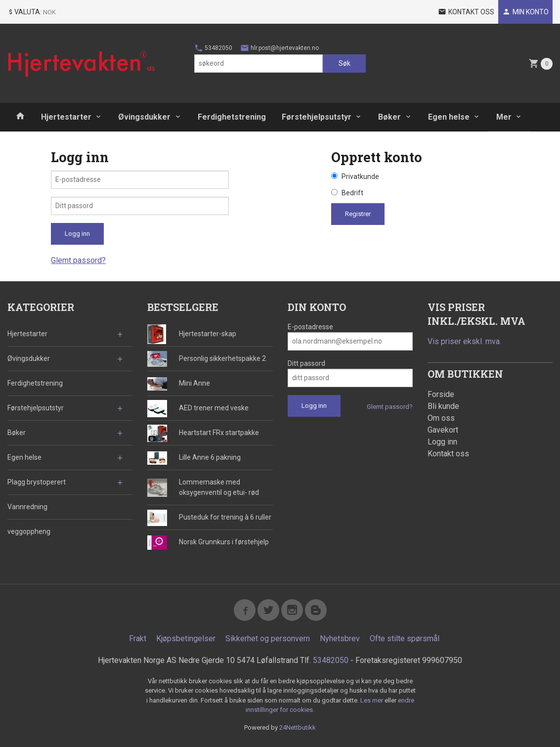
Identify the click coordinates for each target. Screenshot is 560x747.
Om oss (441, 418)
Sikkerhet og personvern (268, 638)
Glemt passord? (78, 260)
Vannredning (27, 507)
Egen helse (449, 117)
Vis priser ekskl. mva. (464, 341)
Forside (441, 394)
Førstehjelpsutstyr (317, 117)
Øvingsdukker (144, 117)
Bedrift (352, 193)
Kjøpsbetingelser (186, 638)
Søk (345, 63)
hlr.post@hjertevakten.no (280, 48)
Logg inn (442, 442)
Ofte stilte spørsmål (405, 638)
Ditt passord (306, 363)
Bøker (389, 117)
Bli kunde (443, 406)
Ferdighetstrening (232, 117)
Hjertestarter (66, 117)
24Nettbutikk (298, 727)
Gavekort (443, 430)
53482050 (213, 48)
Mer (504, 117)
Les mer (372, 700)
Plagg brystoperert (37, 482)
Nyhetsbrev (340, 638)
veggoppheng (29, 531)
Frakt (138, 638)
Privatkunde (360, 176)
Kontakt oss (448, 454)
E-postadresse (310, 327)
